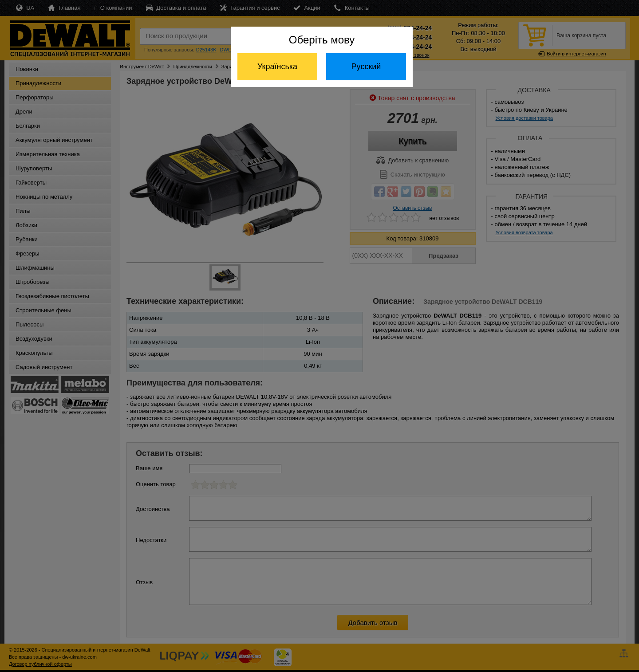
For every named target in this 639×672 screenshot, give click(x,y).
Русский (366, 67)
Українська (277, 67)
